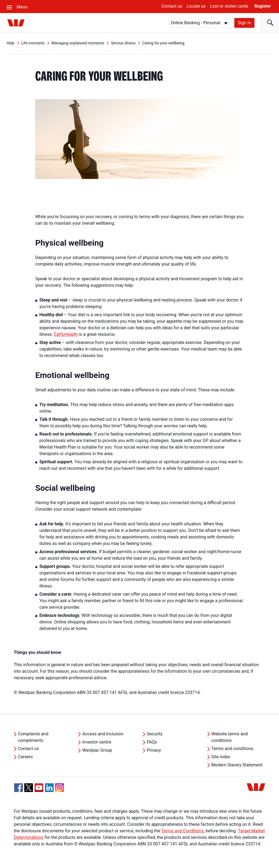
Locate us (196, 6)
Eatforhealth (66, 334)
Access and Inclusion (103, 734)
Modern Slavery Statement (237, 765)
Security (155, 734)
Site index (221, 757)
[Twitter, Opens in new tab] (29, 788)
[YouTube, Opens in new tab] (39, 788)
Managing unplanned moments (78, 43)
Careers (25, 757)
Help (10, 43)
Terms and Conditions (183, 831)
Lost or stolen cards (229, 6)
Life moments (33, 43)
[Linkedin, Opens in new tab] (49, 788)
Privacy (154, 750)
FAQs (152, 742)
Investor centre (97, 742)
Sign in (244, 23)
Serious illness (123, 43)
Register (263, 6)
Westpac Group (97, 750)
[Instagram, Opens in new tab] (59, 791)
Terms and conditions (232, 749)
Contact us (172, 6)
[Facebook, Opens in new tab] (19, 788)
